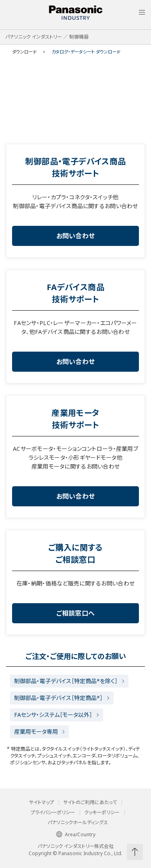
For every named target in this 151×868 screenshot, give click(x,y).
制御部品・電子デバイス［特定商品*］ (58, 698)
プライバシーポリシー (53, 813)
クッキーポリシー (102, 813)
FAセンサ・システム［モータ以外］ (53, 715)
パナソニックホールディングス (78, 823)
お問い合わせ (76, 236)
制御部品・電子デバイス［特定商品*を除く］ (66, 681)
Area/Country (76, 834)
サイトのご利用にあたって (90, 802)
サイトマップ (41, 802)
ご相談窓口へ (76, 613)
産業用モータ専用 (36, 732)
